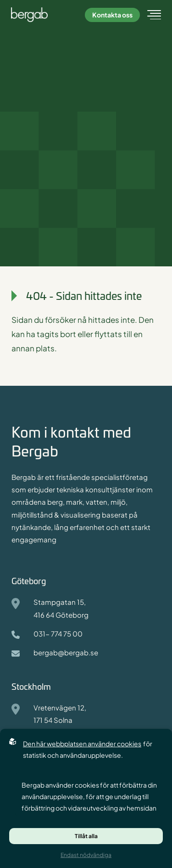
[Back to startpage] (34, 15)
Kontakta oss (112, 15)
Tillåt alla (86, 836)
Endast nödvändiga (86, 855)
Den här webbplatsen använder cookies (82, 744)
